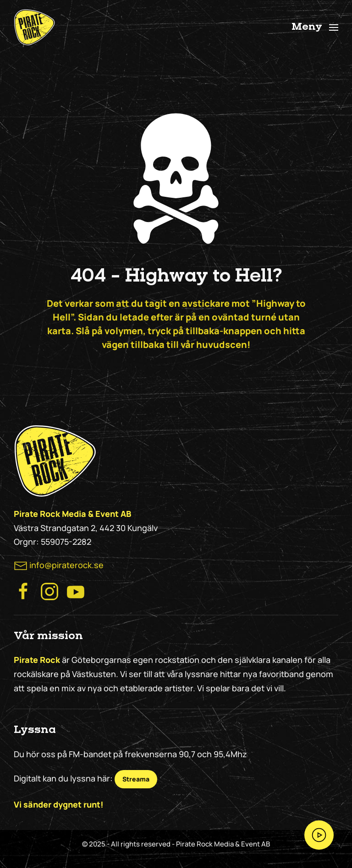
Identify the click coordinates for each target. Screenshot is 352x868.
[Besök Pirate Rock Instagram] (49, 591)
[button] (315, 27)
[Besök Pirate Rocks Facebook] (23, 591)
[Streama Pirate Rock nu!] (319, 835)
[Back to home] (34, 27)
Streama (136, 779)
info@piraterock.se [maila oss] (66, 565)
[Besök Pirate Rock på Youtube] (76, 591)
